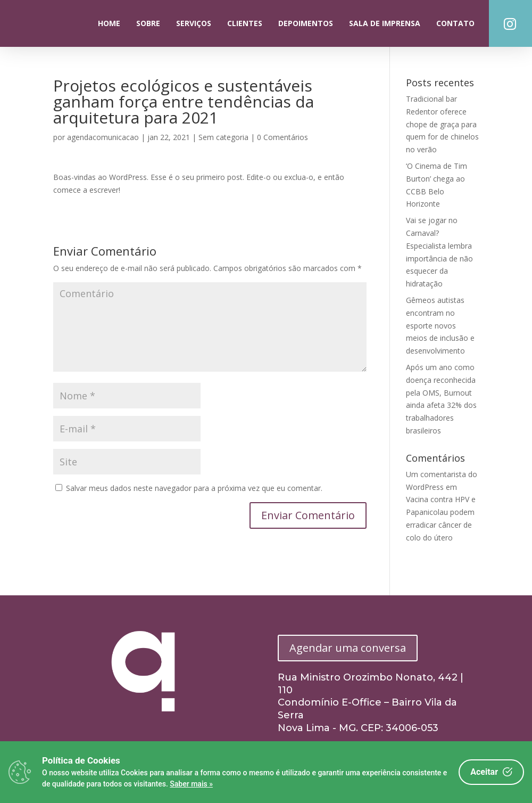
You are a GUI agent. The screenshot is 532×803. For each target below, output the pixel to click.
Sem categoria (223, 137)
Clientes (245, 23)
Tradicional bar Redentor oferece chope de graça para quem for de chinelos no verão (442, 124)
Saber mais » (191, 784)
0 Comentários (282, 137)
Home (109, 23)
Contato (455, 23)
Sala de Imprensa (385, 23)
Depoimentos (306, 23)
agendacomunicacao (103, 137)
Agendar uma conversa (348, 648)
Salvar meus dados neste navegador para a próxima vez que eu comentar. (194, 488)
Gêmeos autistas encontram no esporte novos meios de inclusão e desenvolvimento (440, 325)
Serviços (194, 23)
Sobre (148, 23)
